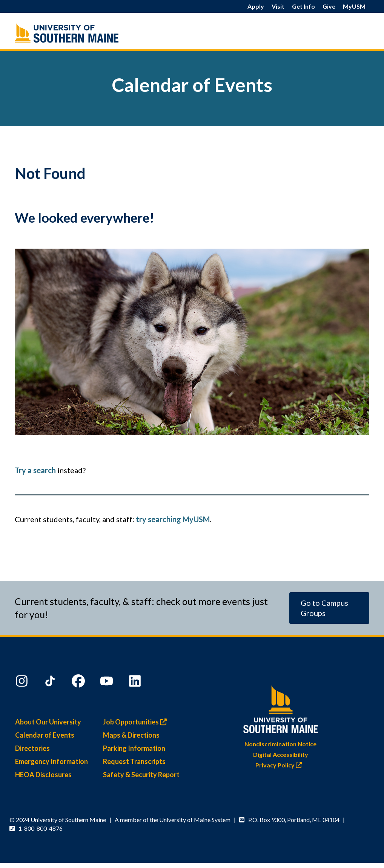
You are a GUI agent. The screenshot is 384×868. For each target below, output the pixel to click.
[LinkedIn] (136, 683)
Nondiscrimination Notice (280, 744)
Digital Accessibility (281, 754)
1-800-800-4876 (41, 828)
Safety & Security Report (141, 775)
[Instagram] (23, 683)
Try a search (35, 470)
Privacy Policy (280, 765)
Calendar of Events (45, 735)
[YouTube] (108, 683)
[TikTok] (51, 683)
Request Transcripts (134, 761)
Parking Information (134, 748)
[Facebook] (79, 683)
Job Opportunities (137, 722)
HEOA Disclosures (43, 775)
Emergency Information (51, 761)
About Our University (48, 722)
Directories (32, 748)
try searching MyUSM (173, 519)
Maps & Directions (131, 735)
